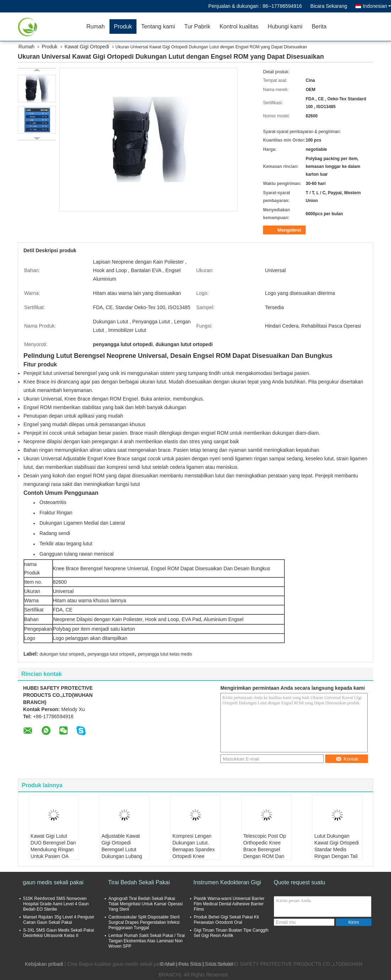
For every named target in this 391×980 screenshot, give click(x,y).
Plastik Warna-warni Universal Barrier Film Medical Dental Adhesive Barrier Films (229, 904)
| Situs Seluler (218, 964)
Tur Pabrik (197, 27)
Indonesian (377, 6)
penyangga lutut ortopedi (111, 654)
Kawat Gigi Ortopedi (87, 47)
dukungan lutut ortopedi (62, 654)
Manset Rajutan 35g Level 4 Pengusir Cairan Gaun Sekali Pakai (59, 920)
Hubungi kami (285, 27)
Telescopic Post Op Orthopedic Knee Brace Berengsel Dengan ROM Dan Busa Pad (265, 849)
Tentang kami (158, 27)
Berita (319, 27)
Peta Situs (190, 964)
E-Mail (167, 964)
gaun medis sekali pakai (53, 882)
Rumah (96, 27)
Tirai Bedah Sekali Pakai (139, 882)
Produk (123, 27)
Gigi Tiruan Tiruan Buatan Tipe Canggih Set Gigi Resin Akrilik (231, 933)
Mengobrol (285, 230)
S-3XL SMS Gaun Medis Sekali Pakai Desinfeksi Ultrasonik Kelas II (59, 933)
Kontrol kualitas (239, 27)
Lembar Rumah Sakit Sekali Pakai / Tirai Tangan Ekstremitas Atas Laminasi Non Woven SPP (147, 941)
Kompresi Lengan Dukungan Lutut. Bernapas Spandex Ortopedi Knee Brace (194, 849)
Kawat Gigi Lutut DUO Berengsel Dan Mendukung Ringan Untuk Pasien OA (53, 846)
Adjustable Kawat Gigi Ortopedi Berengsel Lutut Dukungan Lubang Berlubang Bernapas (124, 849)
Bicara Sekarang (329, 6)
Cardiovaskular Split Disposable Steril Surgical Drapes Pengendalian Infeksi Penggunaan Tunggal (144, 922)
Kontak (347, 759)
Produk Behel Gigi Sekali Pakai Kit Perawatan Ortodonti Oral (226, 920)
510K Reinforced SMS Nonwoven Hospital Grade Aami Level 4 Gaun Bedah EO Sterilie (56, 904)
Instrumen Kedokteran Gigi (227, 882)
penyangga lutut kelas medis (165, 654)
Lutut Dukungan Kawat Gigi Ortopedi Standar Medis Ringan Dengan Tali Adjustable (336, 849)
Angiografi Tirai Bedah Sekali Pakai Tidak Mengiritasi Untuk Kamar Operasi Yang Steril (146, 904)
